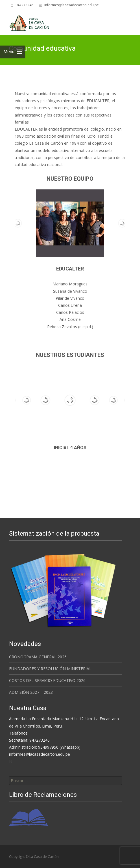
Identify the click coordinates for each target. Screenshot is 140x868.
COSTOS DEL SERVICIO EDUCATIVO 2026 (47, 680)
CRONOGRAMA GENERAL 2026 (38, 657)
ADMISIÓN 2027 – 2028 (31, 692)
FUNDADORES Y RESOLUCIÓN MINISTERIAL (50, 669)
